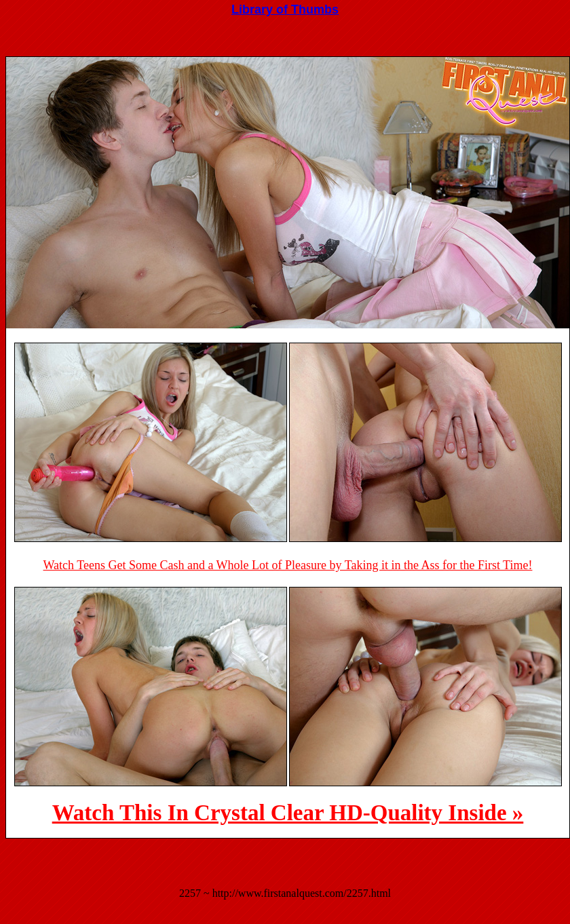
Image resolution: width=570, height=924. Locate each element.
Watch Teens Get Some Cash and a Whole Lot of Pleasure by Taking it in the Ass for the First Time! (288, 565)
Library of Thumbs (285, 9)
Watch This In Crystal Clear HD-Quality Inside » (288, 813)
